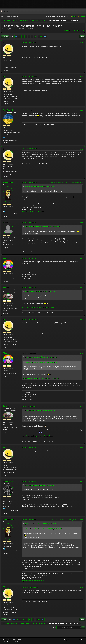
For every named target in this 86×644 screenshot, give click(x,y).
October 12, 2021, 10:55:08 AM (30, 43)
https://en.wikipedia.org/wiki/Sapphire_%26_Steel (38, 307)
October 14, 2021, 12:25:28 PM (30, 353)
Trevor (6, 287)
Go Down (5, 37)
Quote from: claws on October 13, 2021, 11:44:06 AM (41, 524)
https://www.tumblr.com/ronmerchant (33, 211)
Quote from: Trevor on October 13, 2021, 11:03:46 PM (41, 357)
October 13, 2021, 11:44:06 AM (30, 223)
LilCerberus (8, 481)
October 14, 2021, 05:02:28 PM (30, 481)
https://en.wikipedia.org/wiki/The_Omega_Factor (38, 436)
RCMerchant (8, 182)
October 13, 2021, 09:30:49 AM (30, 183)
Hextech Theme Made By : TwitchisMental (14, 642)
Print (82, 37)
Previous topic (69, 31)
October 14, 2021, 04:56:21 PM (30, 447)
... (38, 36)
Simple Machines (16, 640)
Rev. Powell (8, 110)
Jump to (53, 627)
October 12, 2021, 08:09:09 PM (30, 76)
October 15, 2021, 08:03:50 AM (30, 587)
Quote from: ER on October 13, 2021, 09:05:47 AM (40, 187)
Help (66, 640)
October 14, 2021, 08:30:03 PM (30, 520)
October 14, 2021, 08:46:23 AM (30, 319)
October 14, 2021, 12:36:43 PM (30, 406)
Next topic (80, 31)
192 (41, 36)
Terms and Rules (73, 640)
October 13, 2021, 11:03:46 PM (30, 287)
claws (5, 223)
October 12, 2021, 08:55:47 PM (30, 110)
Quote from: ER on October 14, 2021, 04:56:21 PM (39, 485)
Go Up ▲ (81, 640)
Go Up (4, 620)
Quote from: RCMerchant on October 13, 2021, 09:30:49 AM (42, 227)
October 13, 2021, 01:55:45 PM (30, 258)
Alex (5, 258)
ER (4, 43)
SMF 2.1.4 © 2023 (7, 640)
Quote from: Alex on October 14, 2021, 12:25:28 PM (40, 410)
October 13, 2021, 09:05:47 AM (30, 149)
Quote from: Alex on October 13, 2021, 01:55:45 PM (40, 291)
